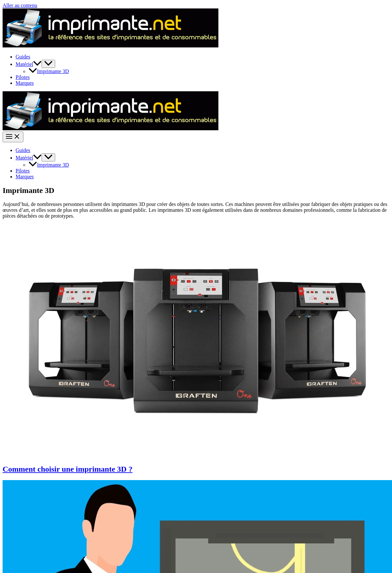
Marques (25, 83)
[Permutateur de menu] (48, 64)
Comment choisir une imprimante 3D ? (67, 469)
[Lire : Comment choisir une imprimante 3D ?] (197, 455)
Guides (23, 57)
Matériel (29, 64)
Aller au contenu (20, 5)
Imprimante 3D (49, 71)
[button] (37, 64)
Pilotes (23, 77)
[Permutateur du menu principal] (13, 137)
